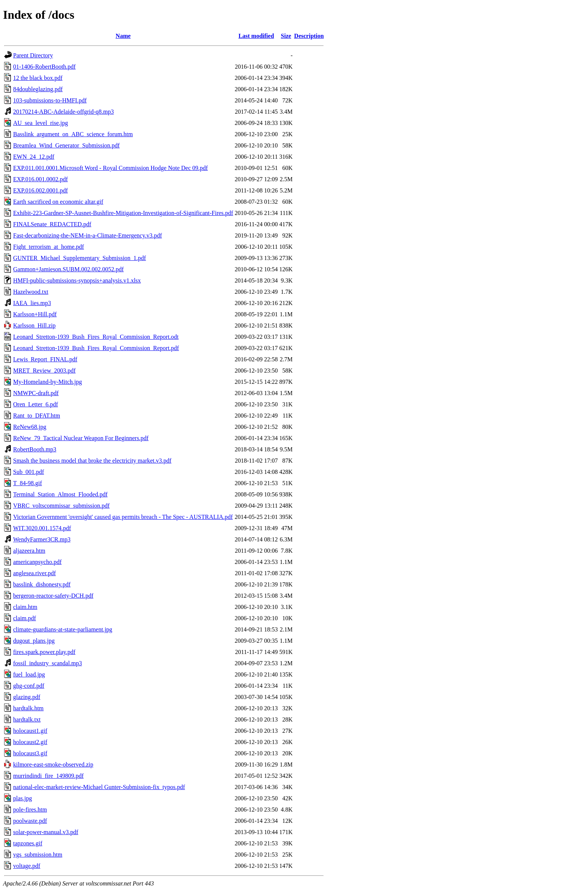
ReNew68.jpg (30, 427)
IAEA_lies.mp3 (32, 303)
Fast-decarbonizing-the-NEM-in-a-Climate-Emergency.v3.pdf (88, 235)
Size (286, 36)
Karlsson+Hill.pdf (35, 314)
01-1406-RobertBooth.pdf (44, 67)
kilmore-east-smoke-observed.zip (53, 764)
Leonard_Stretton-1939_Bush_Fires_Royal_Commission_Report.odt (96, 337)
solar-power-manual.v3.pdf (46, 832)
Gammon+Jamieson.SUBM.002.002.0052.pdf (68, 269)
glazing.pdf (27, 697)
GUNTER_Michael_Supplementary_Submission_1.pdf (79, 258)
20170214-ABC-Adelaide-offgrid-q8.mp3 (64, 112)
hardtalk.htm (28, 708)
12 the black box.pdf (38, 78)
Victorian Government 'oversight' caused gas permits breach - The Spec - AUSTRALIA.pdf (123, 517)
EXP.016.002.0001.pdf (40, 190)
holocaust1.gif (30, 731)
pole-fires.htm (30, 810)
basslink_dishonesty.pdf (42, 584)
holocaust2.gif (30, 742)
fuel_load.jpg (29, 674)
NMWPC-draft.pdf (36, 393)
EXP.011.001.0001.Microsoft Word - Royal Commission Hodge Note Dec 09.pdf (110, 168)
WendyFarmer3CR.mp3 (42, 539)
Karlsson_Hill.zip (34, 325)
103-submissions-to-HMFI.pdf (50, 100)
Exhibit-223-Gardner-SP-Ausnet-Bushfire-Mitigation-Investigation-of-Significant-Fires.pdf (123, 213)
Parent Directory (33, 55)
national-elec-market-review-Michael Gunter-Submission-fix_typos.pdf (99, 787)
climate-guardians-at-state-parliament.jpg (63, 629)
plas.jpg (22, 798)
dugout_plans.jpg (34, 641)
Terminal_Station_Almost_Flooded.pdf (60, 494)
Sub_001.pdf (28, 472)
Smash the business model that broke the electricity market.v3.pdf (92, 461)
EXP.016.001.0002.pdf (40, 179)
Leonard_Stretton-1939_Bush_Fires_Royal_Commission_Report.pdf (96, 348)
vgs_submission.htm (38, 855)
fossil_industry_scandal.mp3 (48, 663)
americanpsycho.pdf (37, 562)
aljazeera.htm (29, 551)
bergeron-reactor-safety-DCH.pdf (53, 596)
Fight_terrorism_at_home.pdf (49, 247)
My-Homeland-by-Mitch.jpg (48, 382)
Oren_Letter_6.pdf (36, 404)
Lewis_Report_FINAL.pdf (45, 359)
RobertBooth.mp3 (35, 449)
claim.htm (25, 607)
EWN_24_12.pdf (34, 157)
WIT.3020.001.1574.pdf (42, 528)
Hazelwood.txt (31, 292)
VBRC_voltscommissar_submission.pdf (61, 506)
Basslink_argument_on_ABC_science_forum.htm (73, 134)
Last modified (256, 36)
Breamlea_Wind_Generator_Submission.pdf (66, 145)
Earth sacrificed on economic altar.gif (58, 202)
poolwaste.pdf (30, 821)
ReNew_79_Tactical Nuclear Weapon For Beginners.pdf (81, 438)
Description (309, 36)
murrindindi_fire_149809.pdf (48, 776)
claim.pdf (25, 618)
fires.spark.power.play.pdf (44, 652)
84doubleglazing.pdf (38, 89)
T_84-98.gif (28, 483)
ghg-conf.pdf (29, 686)
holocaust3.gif (30, 753)
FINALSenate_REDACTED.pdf (52, 224)
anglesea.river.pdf (34, 573)
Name (123, 36)
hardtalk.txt (27, 719)
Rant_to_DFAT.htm (37, 416)
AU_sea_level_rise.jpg (40, 123)
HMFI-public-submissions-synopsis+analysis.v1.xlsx (77, 280)
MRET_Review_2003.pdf (44, 371)
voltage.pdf (27, 866)
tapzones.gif (28, 843)
